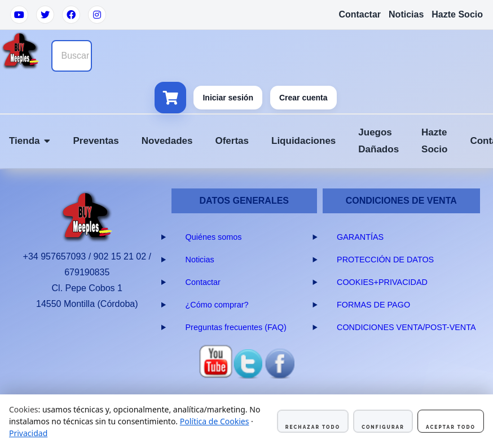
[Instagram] (97, 15)
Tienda (30, 141)
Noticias (406, 14)
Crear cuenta (303, 98)
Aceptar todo (451, 427)
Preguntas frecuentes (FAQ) (236, 327)
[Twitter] (45, 15)
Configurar (383, 427)
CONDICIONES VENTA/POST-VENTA (406, 327)
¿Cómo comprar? (217, 305)
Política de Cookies (215, 421)
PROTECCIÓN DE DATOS (385, 260)
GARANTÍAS (360, 237)
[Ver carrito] (170, 98)
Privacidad (28, 433)
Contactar (360, 14)
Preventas (96, 141)
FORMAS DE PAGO (373, 305)
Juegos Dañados (378, 141)
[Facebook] (71, 15)
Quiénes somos (214, 237)
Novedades (167, 141)
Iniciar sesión (228, 98)
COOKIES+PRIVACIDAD (382, 282)
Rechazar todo (313, 427)
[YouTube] (19, 15)
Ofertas (232, 141)
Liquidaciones (303, 141)
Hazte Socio (457, 14)
